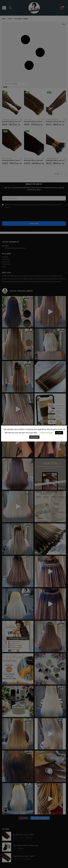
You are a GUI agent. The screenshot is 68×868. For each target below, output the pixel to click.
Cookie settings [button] (46, 433)
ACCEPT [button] (59, 433)
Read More (34, 437)
